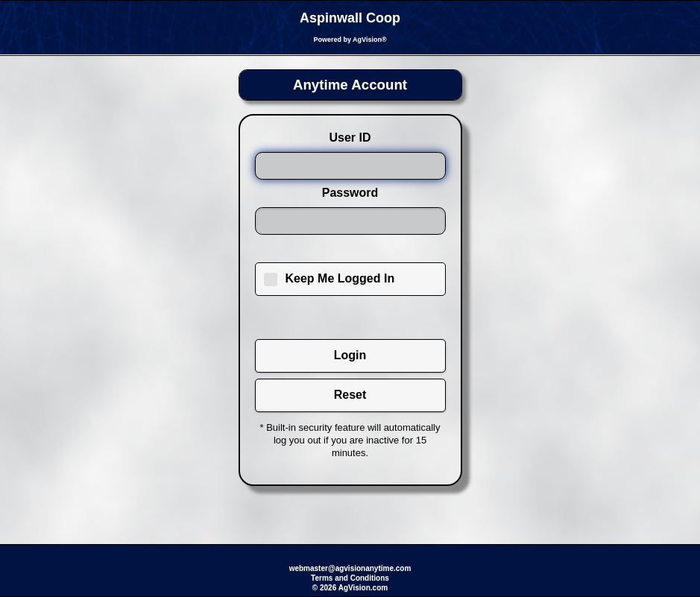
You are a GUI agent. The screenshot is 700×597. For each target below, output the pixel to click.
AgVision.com (363, 588)
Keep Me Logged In (340, 278)
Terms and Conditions (350, 578)
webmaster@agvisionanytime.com (350, 568)
